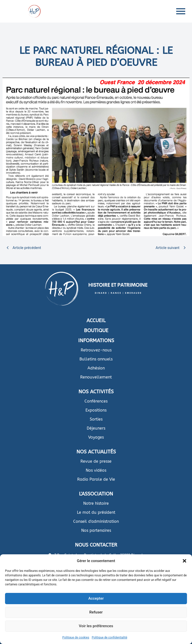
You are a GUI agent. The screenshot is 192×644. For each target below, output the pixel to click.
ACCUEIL (96, 320)
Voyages (96, 437)
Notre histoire (96, 503)
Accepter (96, 599)
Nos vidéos (96, 470)
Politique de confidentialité (110, 637)
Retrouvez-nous (96, 350)
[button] (184, 561)
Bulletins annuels (96, 359)
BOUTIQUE (96, 331)
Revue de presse (96, 461)
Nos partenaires (96, 530)
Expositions (96, 410)
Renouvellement (96, 377)
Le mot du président (96, 512)
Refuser (96, 612)
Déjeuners (96, 428)
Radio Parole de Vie (96, 479)
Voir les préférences (96, 626)
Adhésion (96, 368)
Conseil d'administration (96, 521)
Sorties (96, 419)
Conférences (96, 401)
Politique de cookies (76, 637)
